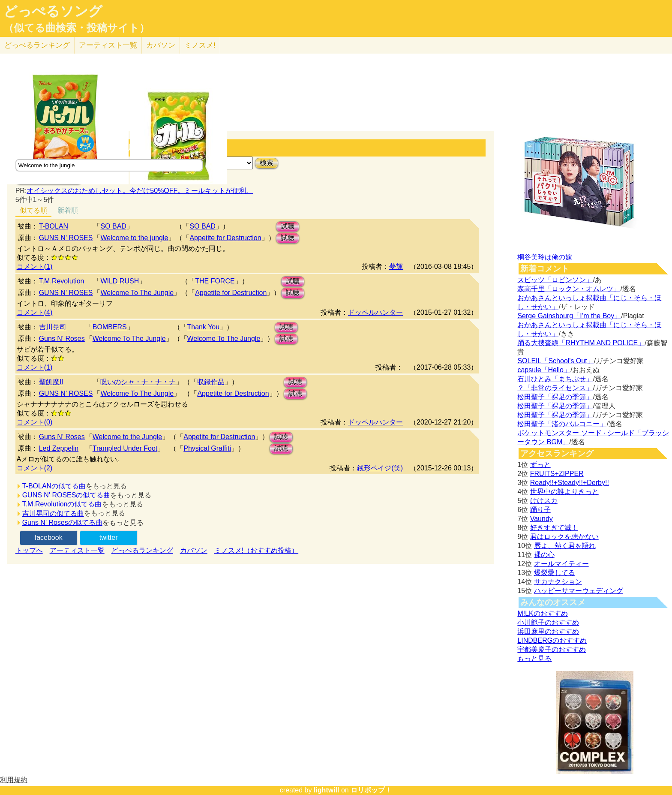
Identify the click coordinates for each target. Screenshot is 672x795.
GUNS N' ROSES (66, 238)
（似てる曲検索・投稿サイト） (76, 28)
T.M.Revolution (62, 281)
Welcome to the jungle (134, 238)
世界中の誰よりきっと (564, 492)
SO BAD (113, 226)
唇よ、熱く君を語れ (565, 546)
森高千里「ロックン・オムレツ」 (569, 289)
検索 (267, 163)
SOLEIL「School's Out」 (555, 361)
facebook (49, 538)
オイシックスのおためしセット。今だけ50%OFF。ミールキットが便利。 (140, 191)
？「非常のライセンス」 (555, 388)
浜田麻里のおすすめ (548, 631)
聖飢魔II (51, 382)
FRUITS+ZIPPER (557, 474)
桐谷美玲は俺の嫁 (545, 257)
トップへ (29, 550)
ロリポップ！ (371, 790)
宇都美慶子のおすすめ (552, 649)
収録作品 (211, 382)
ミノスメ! (200, 45)
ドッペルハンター (375, 312)
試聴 (288, 226)
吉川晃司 (53, 327)
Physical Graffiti (207, 448)
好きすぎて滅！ (554, 528)
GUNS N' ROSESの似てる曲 (66, 495)
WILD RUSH (120, 281)
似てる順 (33, 210)
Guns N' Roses (62, 339)
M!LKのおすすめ (542, 613)
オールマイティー (561, 564)
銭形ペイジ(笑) (380, 468)
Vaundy (541, 519)
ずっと (540, 465)
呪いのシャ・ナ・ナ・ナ (138, 382)
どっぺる (37, 45)
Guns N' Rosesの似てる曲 (62, 522)
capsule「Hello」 (544, 370)
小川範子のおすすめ (548, 622)
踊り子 (540, 510)
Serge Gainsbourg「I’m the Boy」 (569, 316)
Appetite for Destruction (225, 238)
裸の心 (544, 555)
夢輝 (396, 267)
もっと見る (534, 658)
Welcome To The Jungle (137, 293)
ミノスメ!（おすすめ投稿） (256, 550)
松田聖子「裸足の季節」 (555, 397)
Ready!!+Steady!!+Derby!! (570, 483)
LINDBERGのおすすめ (552, 640)
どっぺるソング (53, 11)
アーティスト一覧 (77, 550)
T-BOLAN (54, 226)
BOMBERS (110, 327)
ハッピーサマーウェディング (579, 591)
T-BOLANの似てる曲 (54, 486)
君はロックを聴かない (564, 537)
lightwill (327, 790)
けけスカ (544, 501)
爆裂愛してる (555, 573)
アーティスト (108, 45)
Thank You (204, 327)
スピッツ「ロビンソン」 (555, 280)
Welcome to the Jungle (127, 437)
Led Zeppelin (59, 448)
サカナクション (558, 582)
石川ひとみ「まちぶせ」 (555, 379)
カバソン (161, 45)
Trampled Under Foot (125, 448)
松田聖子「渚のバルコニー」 (562, 424)
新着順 (68, 210)
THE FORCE (215, 281)
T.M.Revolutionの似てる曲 (62, 504)
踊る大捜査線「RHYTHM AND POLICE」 (581, 343)
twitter (109, 538)
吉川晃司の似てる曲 (53, 513)
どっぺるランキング (142, 550)
